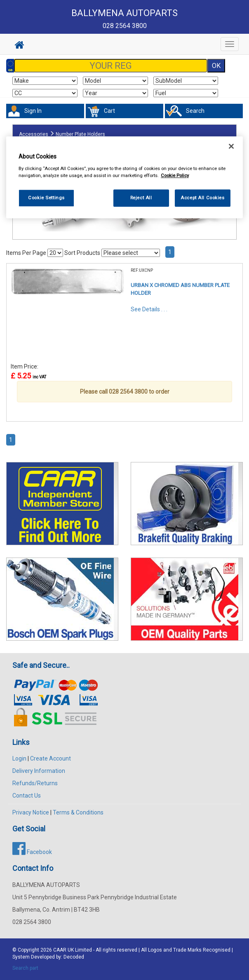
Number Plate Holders (80, 134)
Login (19, 758)
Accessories (34, 134)
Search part (25, 968)
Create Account (51, 758)
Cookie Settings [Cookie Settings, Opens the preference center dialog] (46, 198)
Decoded (74, 957)
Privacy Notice (31, 812)
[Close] (231, 146)
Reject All (141, 198)
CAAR (60, 950)
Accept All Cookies (202, 198)
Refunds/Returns (35, 783)
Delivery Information (39, 771)
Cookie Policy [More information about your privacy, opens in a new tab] (175, 175)
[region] (124, 177)
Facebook (32, 852)
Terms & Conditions (78, 812)
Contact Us (27, 796)
